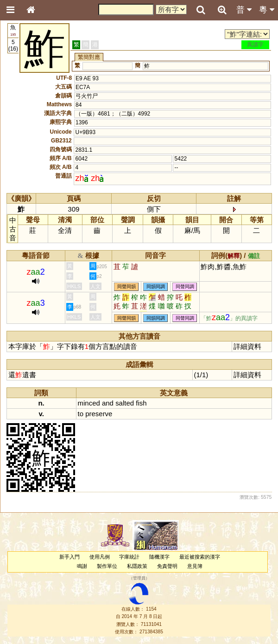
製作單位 (107, 566)
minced (89, 403)
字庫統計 (129, 557)
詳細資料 (247, 346)
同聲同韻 (126, 287)
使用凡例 (100, 557)
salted (125, 403)
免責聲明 (167, 566)
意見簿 (195, 566)
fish (141, 403)
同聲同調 (185, 287)
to (81, 414)
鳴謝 (82, 566)
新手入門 (69, 557)
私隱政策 (137, 566)
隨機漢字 (159, 557)
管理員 (139, 578)
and (108, 403)
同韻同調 (156, 287)
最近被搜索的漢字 (200, 557)
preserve (99, 414)
